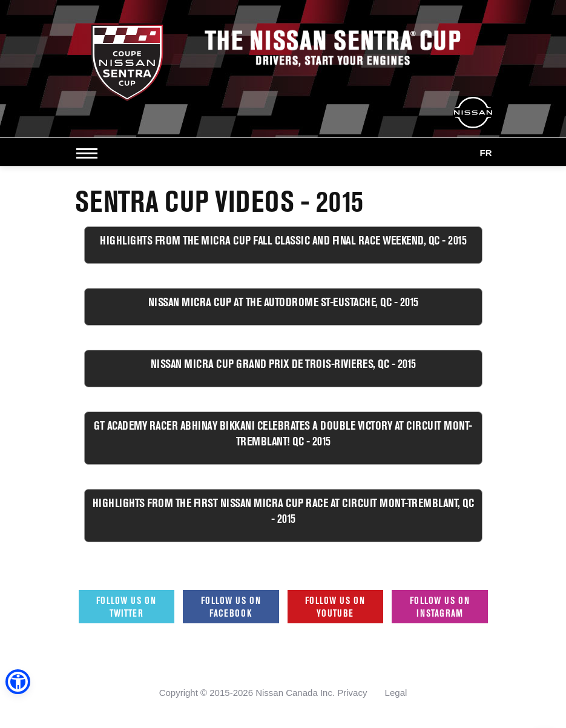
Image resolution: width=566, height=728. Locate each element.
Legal (396, 693)
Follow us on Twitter (126, 607)
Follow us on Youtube (335, 607)
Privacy (352, 693)
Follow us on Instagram (440, 607)
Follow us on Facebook (231, 607)
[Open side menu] (90, 153)
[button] (18, 682)
